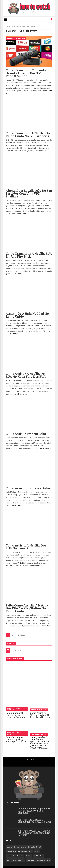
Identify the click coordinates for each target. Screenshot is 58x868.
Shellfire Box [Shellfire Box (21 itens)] (38, 856)
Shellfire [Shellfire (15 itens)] (29, 856)
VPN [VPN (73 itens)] (48, 860)
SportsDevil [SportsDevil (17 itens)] (31, 860)
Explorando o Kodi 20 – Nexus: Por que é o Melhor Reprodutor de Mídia (34, 833)
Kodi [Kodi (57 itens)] (31, 851)
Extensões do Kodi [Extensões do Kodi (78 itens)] (35, 847)
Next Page (21, 635)
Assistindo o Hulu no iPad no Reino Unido (27, 315)
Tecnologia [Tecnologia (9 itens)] (41, 860)
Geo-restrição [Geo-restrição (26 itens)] (11, 851)
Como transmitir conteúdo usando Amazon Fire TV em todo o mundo (26, 73)
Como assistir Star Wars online (29, 488)
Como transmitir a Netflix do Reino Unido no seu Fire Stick (28, 135)
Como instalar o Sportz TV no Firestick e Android (16, 715)
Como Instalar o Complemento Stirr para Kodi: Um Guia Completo (34, 811)
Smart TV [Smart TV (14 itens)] (21, 860)
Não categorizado (16, 38)
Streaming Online (39, 710)
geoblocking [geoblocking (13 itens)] (23, 851)
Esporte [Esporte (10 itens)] (9, 847)
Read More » (41, 151)
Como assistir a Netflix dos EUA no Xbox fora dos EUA (26, 375)
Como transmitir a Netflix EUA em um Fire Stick (29, 255)
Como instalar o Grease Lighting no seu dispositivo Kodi (16, 739)
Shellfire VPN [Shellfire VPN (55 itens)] (11, 860)
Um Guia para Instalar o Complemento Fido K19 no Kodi (34, 821)
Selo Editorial (28, 759)
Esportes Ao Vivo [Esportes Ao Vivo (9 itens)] (20, 847)
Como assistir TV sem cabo (26, 434)
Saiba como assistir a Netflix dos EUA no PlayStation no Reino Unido (27, 608)
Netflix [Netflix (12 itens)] (37, 851)
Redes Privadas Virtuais (13, 709)
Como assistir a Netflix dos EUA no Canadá (26, 547)
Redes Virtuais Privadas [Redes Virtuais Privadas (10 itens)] (15, 856)
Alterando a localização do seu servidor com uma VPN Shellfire (29, 194)
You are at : (9, 27)
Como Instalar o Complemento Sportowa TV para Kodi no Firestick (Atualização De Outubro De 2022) (39, 743)
